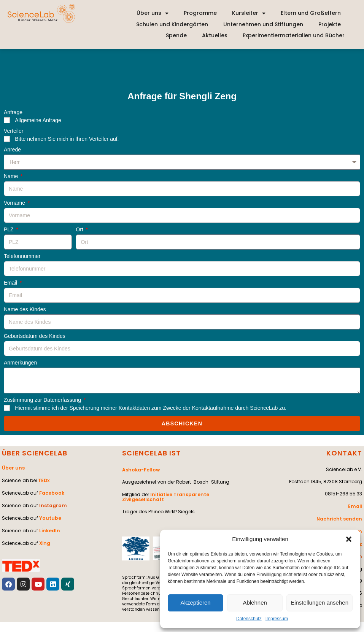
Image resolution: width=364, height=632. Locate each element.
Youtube (50, 516)
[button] (349, 539)
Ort (80, 230)
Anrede (12, 150)
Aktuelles (215, 35)
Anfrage (13, 112)
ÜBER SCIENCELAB (35, 453)
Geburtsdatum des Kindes (35, 336)
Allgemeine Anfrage (38, 120)
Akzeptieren (195, 603)
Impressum (277, 619)
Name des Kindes (25, 310)
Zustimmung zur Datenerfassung (43, 400)
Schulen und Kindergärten (172, 24)
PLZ (10, 230)
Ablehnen (255, 603)
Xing (45, 540)
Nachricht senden (340, 518)
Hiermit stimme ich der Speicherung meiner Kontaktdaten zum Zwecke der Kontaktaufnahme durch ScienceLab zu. (151, 408)
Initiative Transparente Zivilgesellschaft (165, 496)
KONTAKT (344, 453)
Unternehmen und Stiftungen (263, 24)
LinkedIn (49, 528)
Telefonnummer (22, 256)
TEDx (44, 480)
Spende (176, 35)
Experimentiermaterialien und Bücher (294, 35)
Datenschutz (249, 619)
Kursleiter (249, 13)
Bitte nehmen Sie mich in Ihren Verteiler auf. (67, 139)
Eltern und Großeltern (311, 13)
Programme (200, 13)
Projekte (330, 24)
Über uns (153, 13)
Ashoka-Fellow (140, 469)
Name (12, 176)
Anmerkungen (20, 363)
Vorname (15, 203)
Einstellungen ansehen (319, 603)
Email (11, 283)
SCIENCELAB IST (151, 453)
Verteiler (14, 131)
